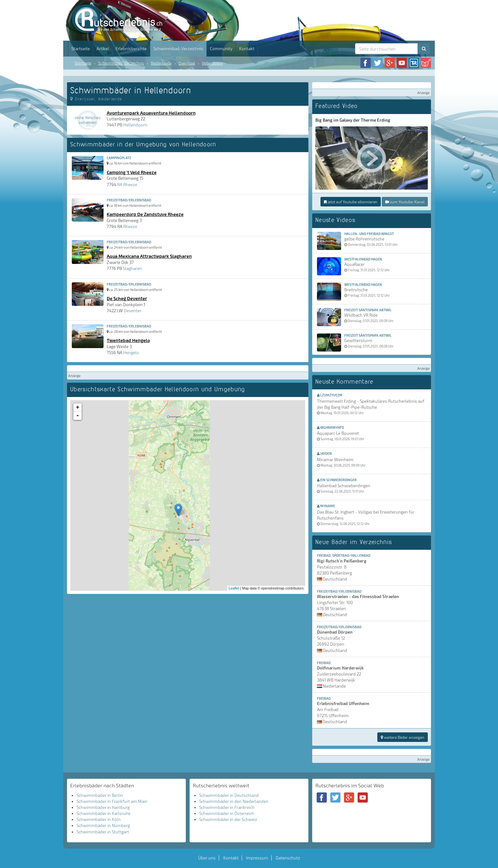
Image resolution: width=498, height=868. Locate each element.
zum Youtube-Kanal (405, 202)
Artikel (103, 49)
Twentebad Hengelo (128, 340)
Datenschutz (288, 858)
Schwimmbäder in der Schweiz (228, 819)
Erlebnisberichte (131, 49)
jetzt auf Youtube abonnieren (351, 202)
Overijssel (187, 63)
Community (221, 49)
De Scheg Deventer (127, 298)
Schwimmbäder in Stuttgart (103, 832)
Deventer (133, 311)
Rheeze (130, 226)
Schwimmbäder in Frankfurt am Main (112, 801)
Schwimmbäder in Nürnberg (103, 825)
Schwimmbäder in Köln (99, 819)
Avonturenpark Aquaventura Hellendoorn (151, 113)
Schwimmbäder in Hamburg (103, 807)
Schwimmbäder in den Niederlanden (234, 801)
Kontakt (247, 49)
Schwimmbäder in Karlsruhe (104, 813)
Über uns (207, 858)
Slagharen (132, 268)
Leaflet (234, 588)
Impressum (257, 858)
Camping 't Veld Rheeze (132, 172)
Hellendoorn (212, 63)
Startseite (81, 49)
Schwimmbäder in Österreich (227, 813)
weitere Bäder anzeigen (403, 737)
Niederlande (161, 63)
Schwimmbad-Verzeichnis (178, 49)
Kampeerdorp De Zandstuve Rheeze (145, 214)
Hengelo (131, 353)
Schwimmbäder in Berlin (100, 795)
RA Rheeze (127, 185)
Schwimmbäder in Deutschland (229, 795)
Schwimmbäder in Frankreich (227, 807)
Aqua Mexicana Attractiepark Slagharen (149, 256)
